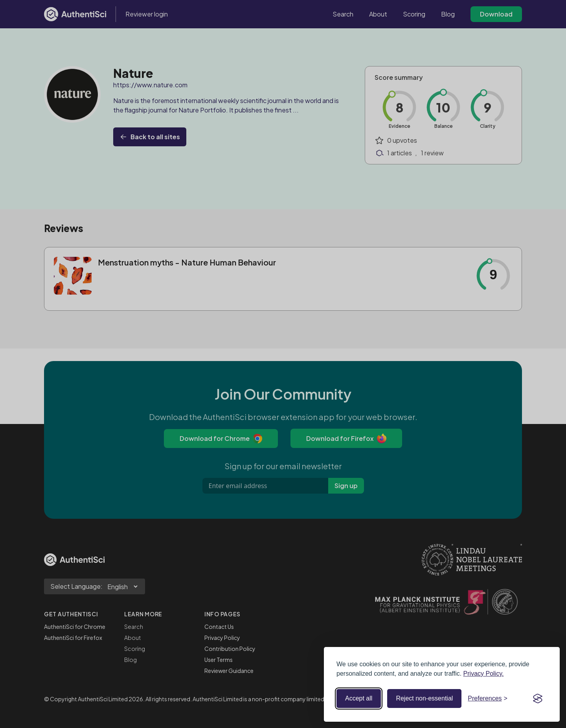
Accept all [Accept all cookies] (359, 698)
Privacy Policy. (484, 674)
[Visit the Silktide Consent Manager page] (538, 699)
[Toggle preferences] (488, 699)
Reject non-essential (424, 698)
